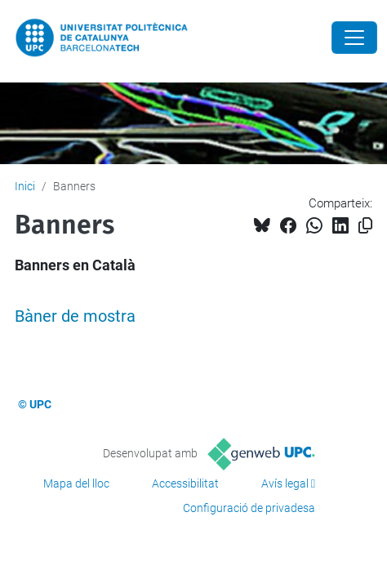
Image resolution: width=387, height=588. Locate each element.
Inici (25, 186)
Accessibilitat (185, 483)
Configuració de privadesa (249, 508)
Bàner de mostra (75, 316)
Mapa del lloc (76, 483)
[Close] (354, 38)
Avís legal (285, 483)
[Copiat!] (365, 226)
